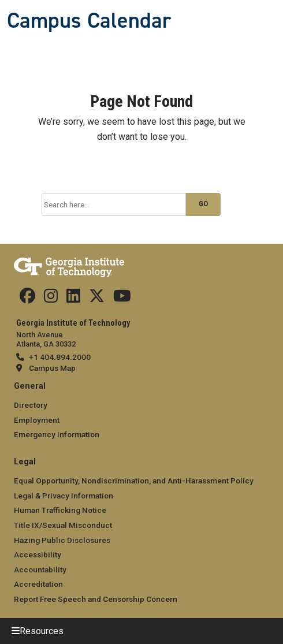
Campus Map (52, 368)
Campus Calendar (89, 20)
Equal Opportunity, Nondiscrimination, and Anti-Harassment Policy (134, 481)
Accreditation (38, 584)
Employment (37, 420)
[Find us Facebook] (27, 299)
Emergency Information (57, 434)
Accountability (40, 569)
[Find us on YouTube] (122, 299)
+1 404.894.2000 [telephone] (60, 357)
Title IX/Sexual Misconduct (63, 525)
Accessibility (38, 554)
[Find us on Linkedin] (73, 299)
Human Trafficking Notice (60, 510)
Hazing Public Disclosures (62, 540)
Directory (31, 405)
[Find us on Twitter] (97, 299)
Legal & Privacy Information (64, 496)
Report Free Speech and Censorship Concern (96, 599)
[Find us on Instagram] (51, 299)
